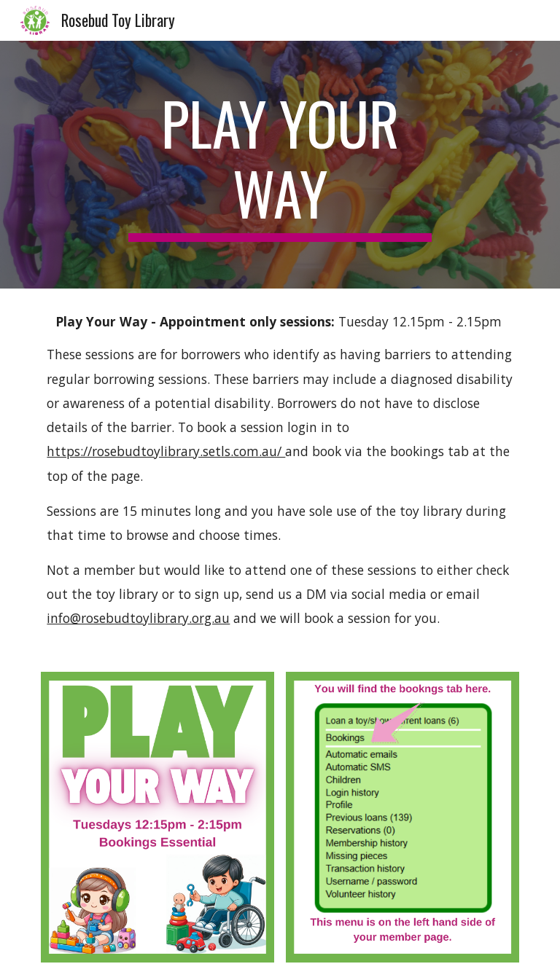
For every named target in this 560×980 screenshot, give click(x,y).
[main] (280, 165)
